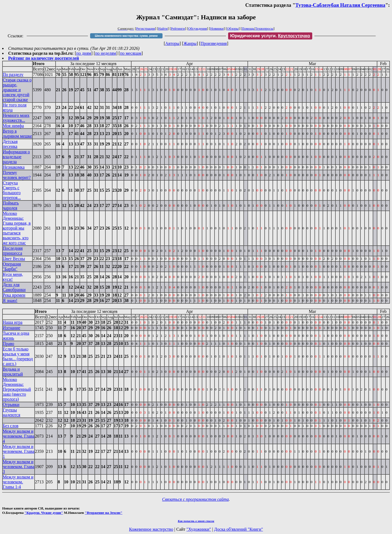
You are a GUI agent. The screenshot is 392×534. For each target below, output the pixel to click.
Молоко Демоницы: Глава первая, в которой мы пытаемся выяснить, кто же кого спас (17, 228)
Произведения (214, 43)
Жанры (190, 43)
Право (8, 344)
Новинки (217, 28)
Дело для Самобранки (14, 287)
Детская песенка (10, 144)
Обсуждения (197, 28)
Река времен (14, 295)
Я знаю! (10, 300)
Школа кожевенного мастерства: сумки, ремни (126, 36)
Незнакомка (14, 167)
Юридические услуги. (270, 36)
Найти (163, 28)
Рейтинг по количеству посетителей (44, 58)
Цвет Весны (14, 259)
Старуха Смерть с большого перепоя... (12, 190)
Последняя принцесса (13, 251)
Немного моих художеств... (16, 118)
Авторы (172, 43)
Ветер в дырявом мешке (17, 134)
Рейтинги (178, 28)
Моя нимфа (13, 126)
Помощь (248, 28)
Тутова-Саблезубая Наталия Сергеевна (340, 5)
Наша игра (13, 322)
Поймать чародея (11, 205)
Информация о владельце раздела (16, 157)
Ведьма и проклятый (13, 372)
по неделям (106, 53)
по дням (84, 53)
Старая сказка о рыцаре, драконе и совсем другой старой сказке (17, 90)
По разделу (13, 74)
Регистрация (146, 28)
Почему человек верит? (17, 175)
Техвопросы (264, 28)
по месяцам (131, 53)
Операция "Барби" (12, 266)
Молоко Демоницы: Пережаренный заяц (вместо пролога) (17, 389)
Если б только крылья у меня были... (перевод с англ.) (18, 356)
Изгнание (11, 328)
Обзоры (233, 28)
